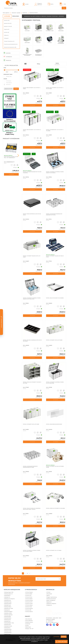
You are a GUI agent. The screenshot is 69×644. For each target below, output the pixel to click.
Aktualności (49, 594)
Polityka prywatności (51, 599)
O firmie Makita (29, 599)
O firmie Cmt (28, 595)
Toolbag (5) (6, 38)
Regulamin (49, 602)
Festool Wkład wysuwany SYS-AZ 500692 (55, 298)
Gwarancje (28, 624)
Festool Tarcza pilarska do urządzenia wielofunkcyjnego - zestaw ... (32, 509)
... (25, 573)
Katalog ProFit (8, 624)
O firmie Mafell (29, 594)
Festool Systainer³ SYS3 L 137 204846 (54, 550)
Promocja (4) (9, 81)
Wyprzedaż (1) (9, 83)
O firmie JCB (28, 610)
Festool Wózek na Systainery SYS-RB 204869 (55, 508)
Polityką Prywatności (25, 638)
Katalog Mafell (8, 616)
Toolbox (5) (6, 35)
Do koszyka (11, 174)
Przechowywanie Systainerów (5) (11, 44)
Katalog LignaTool (8, 615)
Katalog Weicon (8, 632)
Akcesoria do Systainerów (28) (10, 47)
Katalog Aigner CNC (9, 592)
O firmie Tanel (29, 607)
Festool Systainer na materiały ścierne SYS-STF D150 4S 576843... (32, 551)
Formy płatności (29, 621)
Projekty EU (49, 605)
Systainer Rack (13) (8, 23)
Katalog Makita (8, 618)
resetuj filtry (8, 89)
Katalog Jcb (7, 610)
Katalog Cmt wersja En (10, 599)
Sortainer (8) (6, 32)
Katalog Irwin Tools (9, 608)
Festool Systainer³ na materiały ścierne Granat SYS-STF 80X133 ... (55, 172)
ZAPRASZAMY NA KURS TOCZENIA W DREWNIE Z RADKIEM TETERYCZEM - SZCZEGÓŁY (44, 16)
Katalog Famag (8, 602)
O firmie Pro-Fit (29, 602)
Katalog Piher (7, 621)
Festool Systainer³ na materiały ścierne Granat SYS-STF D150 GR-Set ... (32, 298)
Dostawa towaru (29, 622)
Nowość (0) (8, 85)
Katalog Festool (8, 604)
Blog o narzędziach (51, 600)
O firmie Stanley (29, 608)
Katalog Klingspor (8, 612)
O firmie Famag (29, 600)
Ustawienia (57, 637)
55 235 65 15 (50, 621)
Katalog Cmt (7, 597)
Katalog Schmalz (8, 626)
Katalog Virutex (8, 631)
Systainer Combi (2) (8, 26)
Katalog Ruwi (7, 628)
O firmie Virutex (29, 604)
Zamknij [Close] (64, 637)
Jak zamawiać (29, 619)
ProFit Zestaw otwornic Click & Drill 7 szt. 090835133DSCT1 (11, 157)
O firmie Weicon (29, 612)
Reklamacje (28, 627)
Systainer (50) (7, 20)
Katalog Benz (7, 595)
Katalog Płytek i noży (9, 623)
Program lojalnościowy (52, 597)
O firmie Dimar (29, 597)
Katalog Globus (8, 607)
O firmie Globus (29, 605)
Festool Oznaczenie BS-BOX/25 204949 (54, 424)
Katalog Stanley (8, 629)
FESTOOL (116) (9, 76)
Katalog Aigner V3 (8, 594)
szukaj (16, 89)
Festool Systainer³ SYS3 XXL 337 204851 (31, 424)
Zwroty (27, 625)
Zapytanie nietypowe (51, 604)
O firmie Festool (29, 592)
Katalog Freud (8, 605)
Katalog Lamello (8, 613)
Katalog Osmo (8, 620)
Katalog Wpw (7, 634)
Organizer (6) (7, 29)
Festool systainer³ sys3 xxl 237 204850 (54, 340)
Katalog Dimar (8, 600)
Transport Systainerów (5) (9, 41)
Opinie (48, 595)
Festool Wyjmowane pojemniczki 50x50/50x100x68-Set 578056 (30, 467)
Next (18, 155)
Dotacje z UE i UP (29, 629)
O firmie (48, 592)
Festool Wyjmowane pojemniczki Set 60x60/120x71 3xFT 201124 (54, 214)
